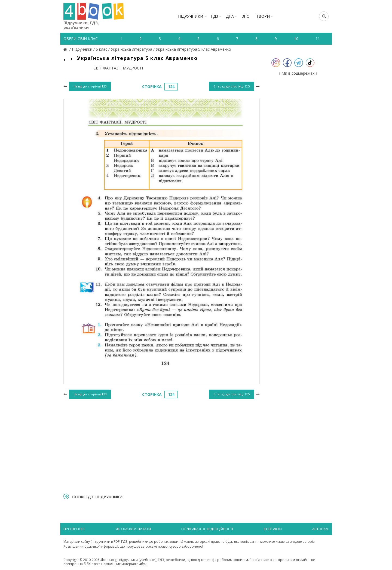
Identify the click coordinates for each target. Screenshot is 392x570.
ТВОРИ (263, 16)
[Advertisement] (162, 445)
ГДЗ (215, 16)
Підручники (191, 16)
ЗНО (246, 16)
